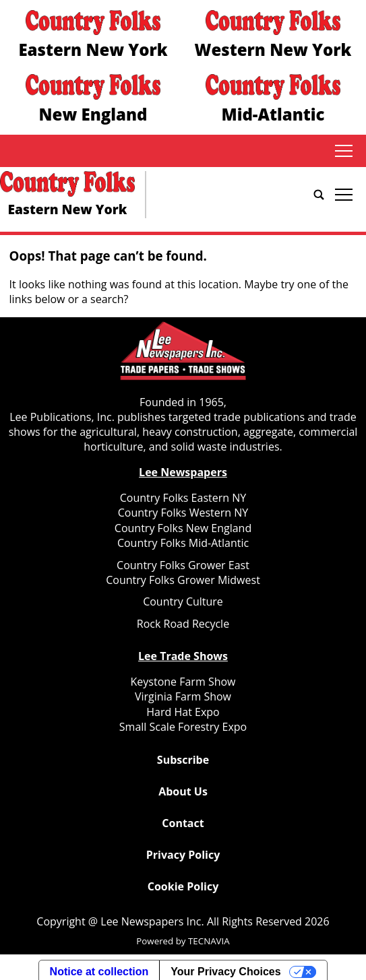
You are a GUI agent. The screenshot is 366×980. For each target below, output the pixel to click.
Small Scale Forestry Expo (183, 727)
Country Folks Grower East (183, 565)
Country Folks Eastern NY (183, 498)
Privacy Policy (183, 855)
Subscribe (183, 760)
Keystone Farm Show (183, 682)
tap (344, 151)
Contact (183, 823)
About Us (183, 791)
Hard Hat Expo (183, 712)
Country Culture (183, 601)
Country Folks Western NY (183, 513)
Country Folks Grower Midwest (183, 580)
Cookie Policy (183, 886)
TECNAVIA (209, 941)
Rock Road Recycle (183, 624)
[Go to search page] (319, 195)
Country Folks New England (183, 528)
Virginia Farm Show (183, 696)
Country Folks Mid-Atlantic (183, 543)
